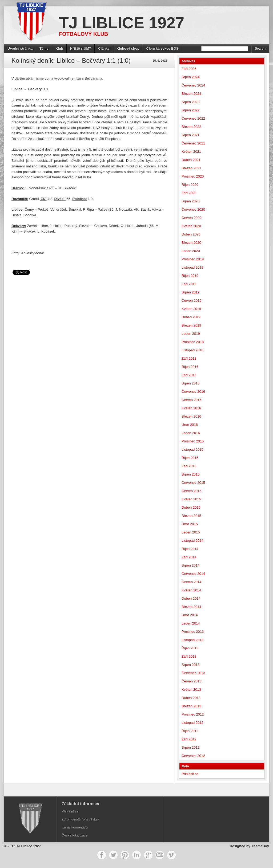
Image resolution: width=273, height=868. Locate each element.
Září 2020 (189, 193)
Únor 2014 (190, 615)
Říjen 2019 (190, 276)
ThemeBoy (260, 846)
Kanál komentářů (75, 827)
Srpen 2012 (190, 747)
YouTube (160, 855)
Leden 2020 (191, 251)
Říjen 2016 (190, 367)
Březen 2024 (191, 94)
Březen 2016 (191, 416)
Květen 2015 (191, 499)
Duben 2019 (191, 317)
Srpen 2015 (190, 474)
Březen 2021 (191, 168)
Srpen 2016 (190, 383)
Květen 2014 (191, 590)
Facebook (102, 855)
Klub (59, 48)
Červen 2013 (191, 681)
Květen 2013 (191, 690)
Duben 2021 (191, 160)
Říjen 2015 (190, 458)
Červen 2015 (191, 491)
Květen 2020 (191, 226)
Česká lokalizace (75, 835)
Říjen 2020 (190, 185)
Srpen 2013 (190, 665)
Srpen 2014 (190, 565)
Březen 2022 (191, 127)
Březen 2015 (191, 516)
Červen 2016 (191, 400)
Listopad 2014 (192, 541)
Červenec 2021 (193, 143)
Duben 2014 (191, 598)
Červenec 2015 (193, 483)
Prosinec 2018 (193, 342)
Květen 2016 (191, 408)
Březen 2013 (191, 706)
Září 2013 (189, 656)
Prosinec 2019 (193, 259)
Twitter (113, 855)
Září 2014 (189, 557)
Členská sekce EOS (162, 48)
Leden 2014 (191, 623)
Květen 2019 (191, 309)
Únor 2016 (190, 425)
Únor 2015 (190, 524)
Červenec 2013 (193, 673)
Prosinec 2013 (193, 632)
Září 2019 (189, 284)
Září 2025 (189, 69)
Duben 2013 (191, 698)
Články (104, 48)
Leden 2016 (191, 433)
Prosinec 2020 (193, 176)
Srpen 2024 (190, 77)
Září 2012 (189, 739)
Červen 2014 (191, 582)
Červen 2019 (191, 301)
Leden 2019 (191, 334)
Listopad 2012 (192, 723)
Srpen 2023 (190, 102)
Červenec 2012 (193, 756)
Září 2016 (189, 375)
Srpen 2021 (190, 135)
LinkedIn (136, 855)
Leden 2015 (191, 532)
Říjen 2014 (190, 549)
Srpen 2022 (190, 110)
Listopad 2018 (192, 350)
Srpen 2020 (190, 201)
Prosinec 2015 (193, 441)
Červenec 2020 (193, 209)
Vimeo (171, 855)
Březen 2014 (191, 607)
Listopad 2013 (192, 640)
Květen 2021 (191, 152)
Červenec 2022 (193, 118)
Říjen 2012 (190, 731)
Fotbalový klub (83, 34)
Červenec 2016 (193, 392)
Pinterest (125, 855)
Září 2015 (189, 466)
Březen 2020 (191, 243)
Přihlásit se (190, 774)
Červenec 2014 (193, 574)
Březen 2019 (191, 325)
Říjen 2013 (190, 648)
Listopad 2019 (192, 267)
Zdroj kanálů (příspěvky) (80, 819)
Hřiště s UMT (81, 48)
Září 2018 (189, 358)
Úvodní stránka (20, 48)
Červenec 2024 (193, 85)
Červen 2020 (191, 218)
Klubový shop (128, 48)
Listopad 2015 (192, 449)
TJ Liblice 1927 (122, 23)
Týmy (44, 48)
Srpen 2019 (190, 292)
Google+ (148, 855)
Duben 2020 (191, 234)
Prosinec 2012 (193, 714)
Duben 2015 (191, 507)
